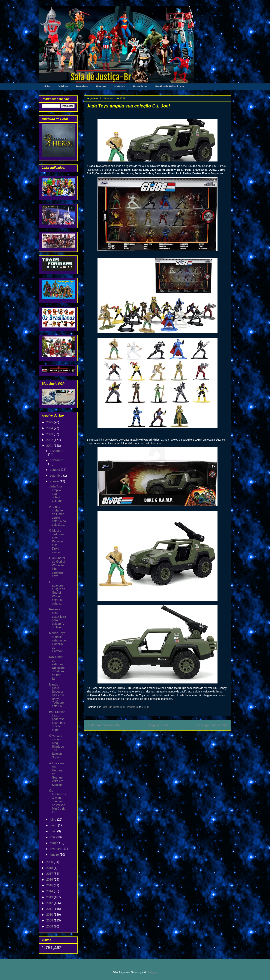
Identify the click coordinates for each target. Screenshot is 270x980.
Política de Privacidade (170, 86)
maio (54, 831)
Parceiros (82, 86)
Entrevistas (140, 86)
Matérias (120, 86)
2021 (50, 446)
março (54, 843)
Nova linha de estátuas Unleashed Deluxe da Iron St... (57, 668)
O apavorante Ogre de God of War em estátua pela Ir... (57, 593)
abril (53, 837)
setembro (57, 476)
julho (53, 820)
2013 (50, 897)
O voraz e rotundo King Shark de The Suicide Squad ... (57, 746)
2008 (50, 926)
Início (46, 86)
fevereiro (56, 849)
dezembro (57, 451)
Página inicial (159, 725)
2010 (50, 915)
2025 (50, 422)
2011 (50, 909)
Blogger (152, 972)
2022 (50, 440)
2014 (50, 891)
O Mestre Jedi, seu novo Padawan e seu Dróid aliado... (57, 541)
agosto (55, 481)
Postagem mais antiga (213, 725)
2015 (50, 885)
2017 (50, 874)
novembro (57, 460)
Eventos (101, 86)
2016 (50, 880)
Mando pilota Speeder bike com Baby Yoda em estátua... (57, 695)
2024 (50, 428)
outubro (55, 470)
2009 (50, 920)
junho (54, 825)
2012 (50, 903)
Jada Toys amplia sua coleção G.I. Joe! (56, 494)
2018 (50, 868)
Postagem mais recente (103, 725)
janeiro (55, 855)
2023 (50, 434)
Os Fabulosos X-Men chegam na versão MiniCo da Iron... (57, 801)
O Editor (63, 86)
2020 (50, 862)
